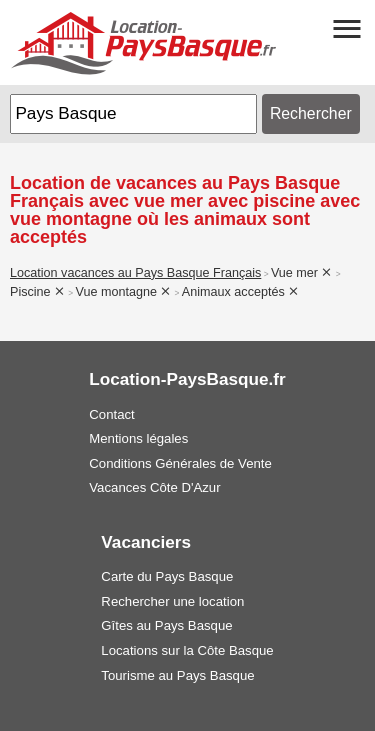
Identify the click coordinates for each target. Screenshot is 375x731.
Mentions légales (138, 438)
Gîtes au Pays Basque (166, 625)
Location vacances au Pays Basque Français (135, 273)
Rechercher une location (172, 601)
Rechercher (311, 113)
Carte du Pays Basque (167, 576)
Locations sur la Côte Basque (187, 650)
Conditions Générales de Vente (180, 463)
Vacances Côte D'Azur (154, 487)
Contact (111, 414)
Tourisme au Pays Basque (177, 675)
